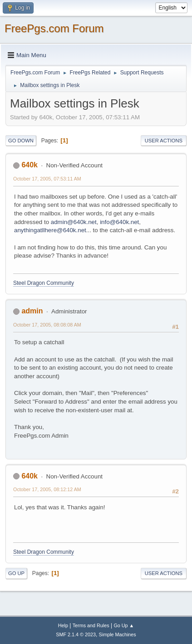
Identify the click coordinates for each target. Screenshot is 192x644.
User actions (164, 141)
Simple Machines (118, 634)
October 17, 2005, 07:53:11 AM (47, 179)
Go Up (16, 573)
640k (30, 165)
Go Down (21, 141)
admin (32, 311)
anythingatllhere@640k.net (50, 230)
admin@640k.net (74, 222)
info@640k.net (119, 222)
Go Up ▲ (124, 625)
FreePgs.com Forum (54, 28)
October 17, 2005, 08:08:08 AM (47, 325)
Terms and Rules (91, 625)
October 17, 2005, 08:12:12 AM (47, 489)
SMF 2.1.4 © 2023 (76, 634)
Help (63, 625)
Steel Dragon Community (44, 283)
